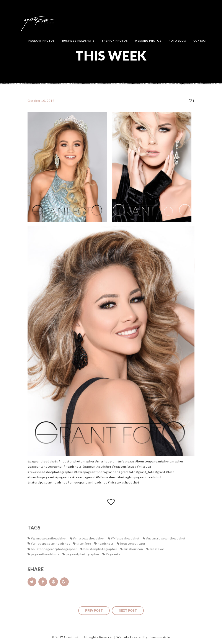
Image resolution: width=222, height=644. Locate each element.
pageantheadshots (45, 554)
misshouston (133, 549)
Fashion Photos (115, 41)
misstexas (157, 549)
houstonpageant (133, 543)
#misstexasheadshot (89, 538)
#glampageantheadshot (49, 538)
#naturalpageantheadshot (166, 538)
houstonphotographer (100, 549)
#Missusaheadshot (125, 538)
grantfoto (84, 543)
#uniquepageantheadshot (51, 543)
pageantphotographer (83, 554)
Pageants (113, 554)
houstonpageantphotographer (54, 549)
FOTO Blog (177, 41)
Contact (200, 41)
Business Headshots (78, 41)
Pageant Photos (42, 41)
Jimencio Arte (160, 637)
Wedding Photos (148, 41)
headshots (106, 543)
